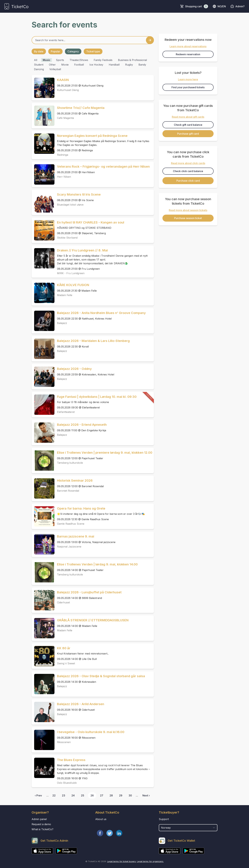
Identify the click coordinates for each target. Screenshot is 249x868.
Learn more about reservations (188, 46)
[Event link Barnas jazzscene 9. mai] (43, 544)
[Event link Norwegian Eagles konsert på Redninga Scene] (43, 144)
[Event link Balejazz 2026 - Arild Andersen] (43, 712)
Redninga (63, 155)
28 (111, 795)
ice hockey (96, 65)
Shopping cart (197, 6)
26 (92, 795)
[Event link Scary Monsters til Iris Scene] (43, 202)
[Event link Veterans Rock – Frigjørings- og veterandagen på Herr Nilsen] (43, 174)
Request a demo (41, 824)
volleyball (55, 69)
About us (101, 819)
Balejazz (62, 323)
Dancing (39, 69)
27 (102, 795)
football (79, 65)
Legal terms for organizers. (150, 861)
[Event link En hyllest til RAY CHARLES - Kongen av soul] (43, 230)
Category (73, 51)
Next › (146, 795)
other (52, 65)
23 (64, 795)
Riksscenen (64, 742)
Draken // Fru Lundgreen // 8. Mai (82, 250)
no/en (219, 6)
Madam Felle (65, 295)
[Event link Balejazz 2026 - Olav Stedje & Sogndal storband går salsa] (43, 684)
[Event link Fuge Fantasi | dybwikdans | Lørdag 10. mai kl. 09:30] (43, 405)
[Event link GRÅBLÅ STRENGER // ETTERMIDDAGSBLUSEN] (43, 628)
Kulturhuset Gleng (68, 90)
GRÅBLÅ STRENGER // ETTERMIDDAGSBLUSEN (93, 620)
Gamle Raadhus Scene (71, 524)
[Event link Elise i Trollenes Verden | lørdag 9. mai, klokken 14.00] (43, 572)
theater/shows (79, 60)
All (36, 60)
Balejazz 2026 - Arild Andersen (81, 704)
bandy (142, 65)
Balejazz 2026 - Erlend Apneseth (82, 425)
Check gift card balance (188, 125)
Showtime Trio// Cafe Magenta (81, 108)
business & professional (132, 60)
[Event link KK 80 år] (43, 656)
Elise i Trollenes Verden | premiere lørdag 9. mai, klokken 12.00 (105, 453)
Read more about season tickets (188, 210)
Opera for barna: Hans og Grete (81, 508)
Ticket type (93, 51)
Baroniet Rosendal (68, 491)
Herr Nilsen (64, 177)
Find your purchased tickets (188, 87)
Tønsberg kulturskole (70, 463)
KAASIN (63, 80)
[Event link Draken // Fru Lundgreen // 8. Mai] (43, 258)
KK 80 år (64, 648)
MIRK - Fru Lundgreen (71, 273)
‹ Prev (38, 795)
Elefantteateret (66, 412)
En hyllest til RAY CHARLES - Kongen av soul (91, 222)
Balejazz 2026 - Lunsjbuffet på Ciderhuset (89, 592)
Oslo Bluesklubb (67, 783)
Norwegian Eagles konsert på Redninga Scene (92, 136)
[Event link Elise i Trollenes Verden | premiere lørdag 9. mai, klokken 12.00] (43, 461)
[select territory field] (188, 828)
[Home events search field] (93, 40)
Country (165, 823)
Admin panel (39, 819)
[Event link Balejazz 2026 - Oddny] (43, 377)
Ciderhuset (63, 602)
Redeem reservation (188, 54)
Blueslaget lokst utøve (70, 205)
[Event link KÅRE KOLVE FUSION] (43, 293)
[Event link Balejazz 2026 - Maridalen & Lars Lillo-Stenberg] (43, 349)
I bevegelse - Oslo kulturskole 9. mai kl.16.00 (91, 732)
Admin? (240, 6)
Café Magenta (65, 118)
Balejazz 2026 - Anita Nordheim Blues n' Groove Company (101, 313)
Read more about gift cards (188, 117)
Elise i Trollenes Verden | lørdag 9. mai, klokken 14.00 (97, 564)
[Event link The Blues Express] (43, 768)
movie (65, 65)
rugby (129, 65)
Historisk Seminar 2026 (75, 481)
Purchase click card (188, 181)
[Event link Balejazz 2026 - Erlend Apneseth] (43, 433)
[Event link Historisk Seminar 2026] (43, 488)
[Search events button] (150, 40)
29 (121, 795)
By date (39, 51)
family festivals (103, 60)
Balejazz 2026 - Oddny (74, 369)
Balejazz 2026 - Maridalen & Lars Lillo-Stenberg (93, 341)
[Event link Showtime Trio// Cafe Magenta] (43, 116)
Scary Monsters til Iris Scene (79, 194)
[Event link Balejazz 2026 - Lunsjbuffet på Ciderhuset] (43, 600)
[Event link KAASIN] (43, 88)
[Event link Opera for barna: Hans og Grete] (43, 516)
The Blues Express (71, 760)
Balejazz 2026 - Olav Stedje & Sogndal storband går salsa (101, 676)
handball (114, 65)
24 (73, 795)
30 (130, 795)
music (47, 60)
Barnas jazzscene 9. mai (76, 536)
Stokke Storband (67, 238)
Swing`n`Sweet (66, 663)
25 (83, 795)
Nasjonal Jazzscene (69, 547)
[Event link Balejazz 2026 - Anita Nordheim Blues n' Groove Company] (43, 321)
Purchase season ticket (188, 218)
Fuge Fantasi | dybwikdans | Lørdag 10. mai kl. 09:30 (97, 397)
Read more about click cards (188, 163)
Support (164, 819)
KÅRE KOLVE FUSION (73, 285)
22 (54, 795)
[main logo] (16, 6)
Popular (55, 51)
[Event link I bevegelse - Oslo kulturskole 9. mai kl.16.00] (43, 740)
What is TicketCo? (42, 829)
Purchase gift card (188, 134)
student (39, 65)
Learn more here (188, 79)
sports (60, 60)
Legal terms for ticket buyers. (122, 861)
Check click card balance (188, 171)
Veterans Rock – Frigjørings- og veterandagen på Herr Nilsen (103, 167)
